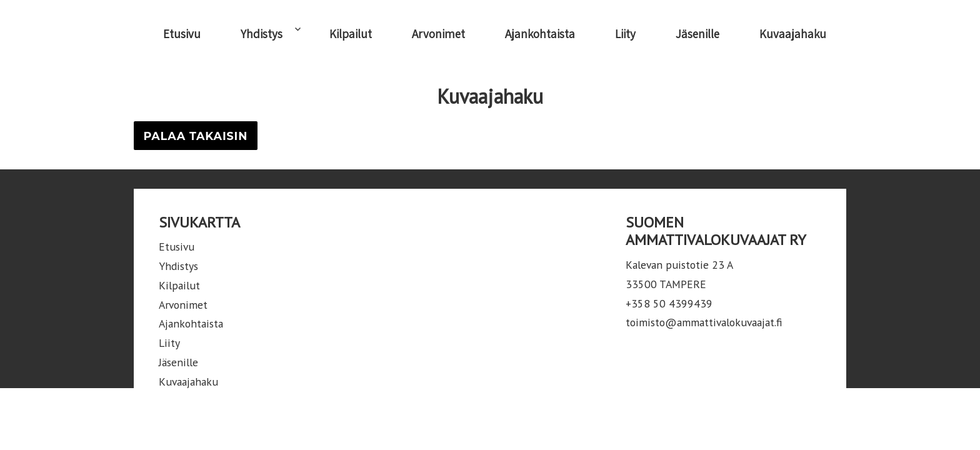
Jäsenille (697, 34)
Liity (625, 34)
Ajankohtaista (540, 34)
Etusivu (182, 34)
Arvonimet (438, 34)
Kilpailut (351, 34)
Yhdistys (262, 34)
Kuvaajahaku (793, 34)
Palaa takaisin (195, 136)
